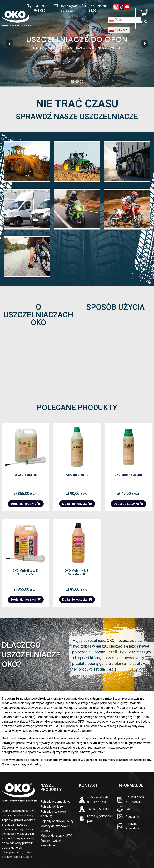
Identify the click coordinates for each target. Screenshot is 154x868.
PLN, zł (120, 30)
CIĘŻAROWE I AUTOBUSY (127, 161)
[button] (66, 21)
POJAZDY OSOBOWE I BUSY (27, 209)
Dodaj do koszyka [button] (24, 504)
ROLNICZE (77, 161)
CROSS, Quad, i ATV (127, 209)
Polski (116, 20)
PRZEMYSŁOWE (27, 161)
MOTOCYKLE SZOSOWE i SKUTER (77, 209)
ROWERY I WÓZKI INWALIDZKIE (27, 257)
